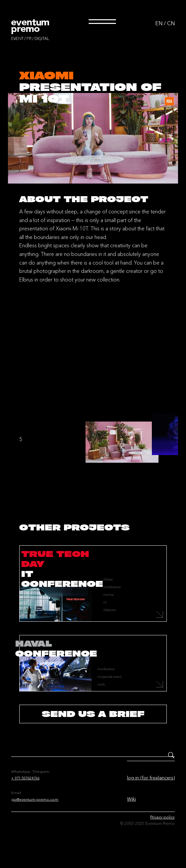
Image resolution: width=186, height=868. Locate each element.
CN (171, 23)
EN (159, 23)
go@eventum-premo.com (35, 799)
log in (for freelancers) (151, 778)
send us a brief (93, 714)
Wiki (131, 799)
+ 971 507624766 (25, 778)
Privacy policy (162, 817)
